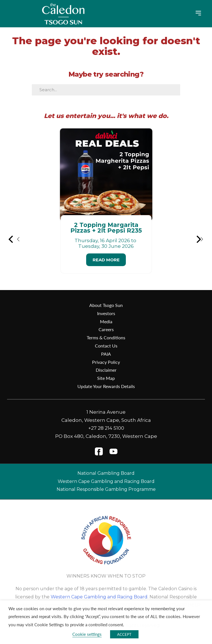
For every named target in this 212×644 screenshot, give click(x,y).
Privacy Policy (106, 362)
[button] (14, 239)
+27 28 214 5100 (106, 428)
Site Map (106, 378)
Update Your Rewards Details (106, 386)
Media (106, 321)
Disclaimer (106, 370)
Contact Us (106, 346)
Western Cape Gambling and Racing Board (106, 481)
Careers (106, 329)
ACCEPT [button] (124, 634)
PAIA (106, 354)
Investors (106, 313)
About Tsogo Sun (106, 305)
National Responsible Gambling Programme (106, 489)
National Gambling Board (106, 473)
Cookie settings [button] (87, 634)
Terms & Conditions (106, 337)
